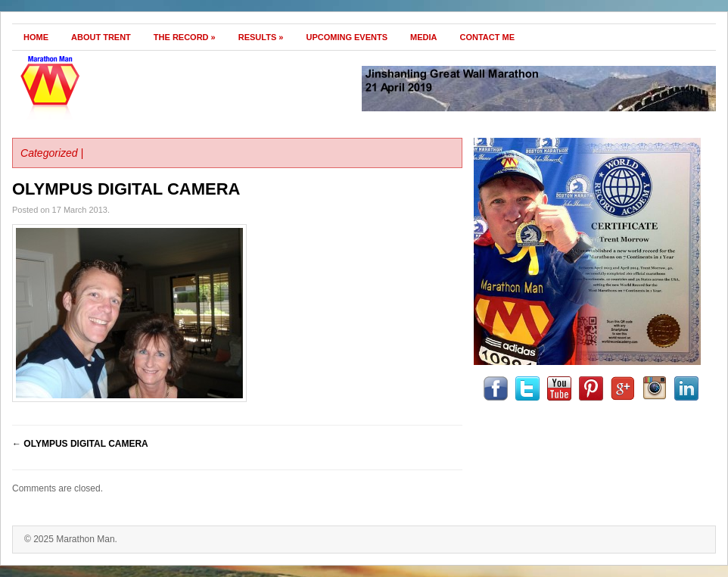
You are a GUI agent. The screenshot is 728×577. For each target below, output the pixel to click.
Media (423, 37)
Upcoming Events (347, 37)
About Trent (101, 37)
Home (36, 37)
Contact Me (488, 37)
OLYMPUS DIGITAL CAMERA (126, 189)
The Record (185, 37)
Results (261, 37)
